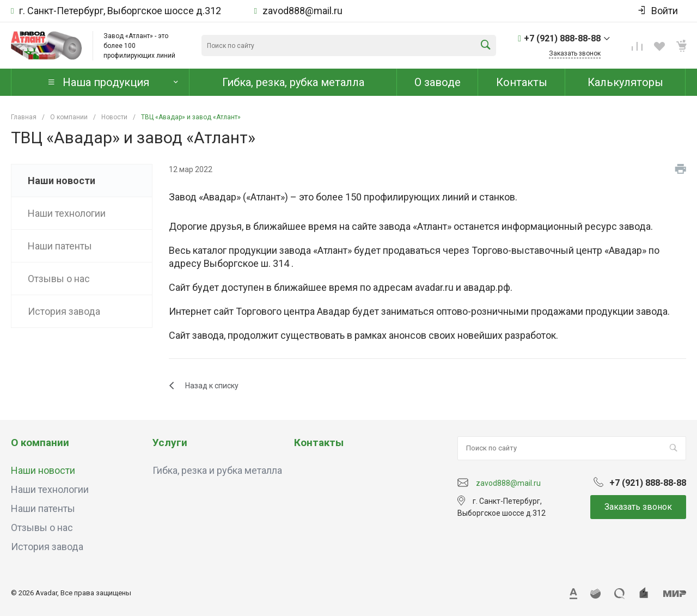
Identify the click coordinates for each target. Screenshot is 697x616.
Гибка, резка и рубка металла (217, 470)
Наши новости (43, 470)
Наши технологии (50, 489)
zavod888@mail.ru (302, 11)
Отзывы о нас (42, 527)
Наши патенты (43, 508)
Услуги (170, 443)
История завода (47, 547)
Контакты (319, 443)
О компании (40, 443)
